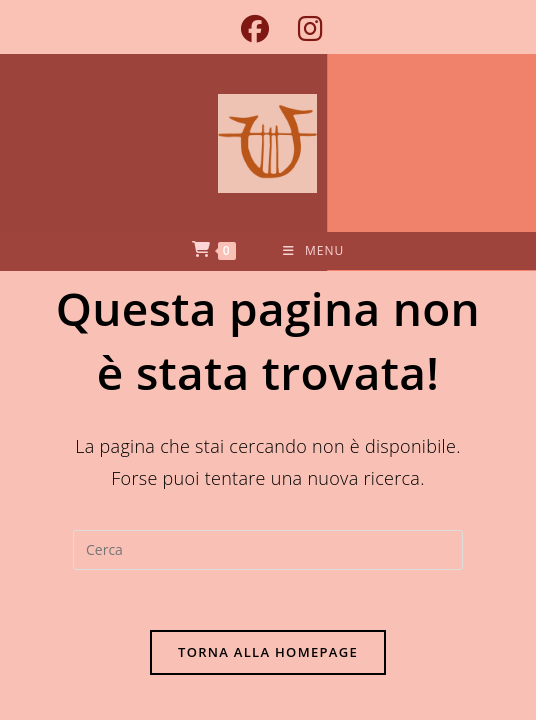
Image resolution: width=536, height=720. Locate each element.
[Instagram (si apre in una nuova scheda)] (303, 29)
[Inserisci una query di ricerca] (268, 550)
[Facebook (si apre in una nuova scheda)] (254, 29)
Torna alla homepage (268, 652)
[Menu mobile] (313, 251)
